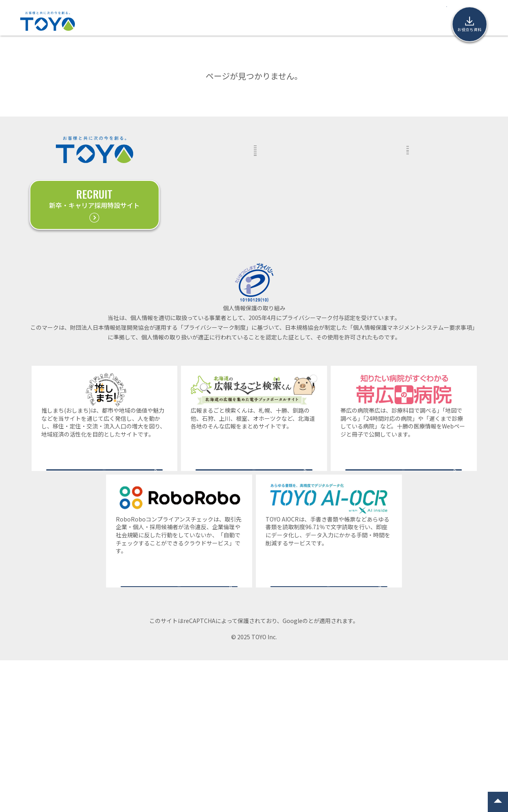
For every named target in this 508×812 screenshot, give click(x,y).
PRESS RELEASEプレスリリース (352, 176)
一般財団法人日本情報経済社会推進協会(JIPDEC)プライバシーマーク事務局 (254, 462)
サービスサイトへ (104, 588)
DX (263, 181)
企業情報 (321, 21)
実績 (149, 21)
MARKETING (276, 168)
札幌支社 (423, 293)
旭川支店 (423, 320)
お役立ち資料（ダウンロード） (429, 212)
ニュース (286, 21)
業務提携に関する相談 (435, 189)
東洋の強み (217, 21)
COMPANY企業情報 (420, 259)
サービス (179, 21)
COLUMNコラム (342, 147)
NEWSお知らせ (342, 206)
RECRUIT (272, 246)
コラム (253, 21)
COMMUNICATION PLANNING (283, 214)
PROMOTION (276, 233)
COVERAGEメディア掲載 (347, 235)
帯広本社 (423, 280)
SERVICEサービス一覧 (271, 147)
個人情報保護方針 (429, 235)
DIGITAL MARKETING (287, 195)
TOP (124, 21)
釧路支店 (423, 306)
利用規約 (342, 772)
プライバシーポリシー (297, 772)
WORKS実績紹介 (189, 147)
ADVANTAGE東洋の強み (194, 176)
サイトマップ (429, 333)
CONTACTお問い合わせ (423, 147)
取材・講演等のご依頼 (435, 171)
